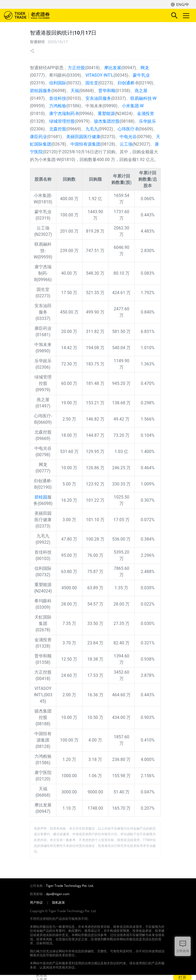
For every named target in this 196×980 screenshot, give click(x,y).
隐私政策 (58, 903)
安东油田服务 (98, 98)
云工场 (126, 144)
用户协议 (36, 903)
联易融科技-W (143, 98)
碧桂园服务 (41, 91)
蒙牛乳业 (141, 75)
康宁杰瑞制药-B (64, 114)
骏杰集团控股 (107, 121)
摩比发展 (113, 68)
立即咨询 (183, 951)
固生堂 (92, 83)
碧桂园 (41, 497)
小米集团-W (133, 106)
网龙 (145, 68)
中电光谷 (128, 137)
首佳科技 (58, 98)
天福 (75, 91)
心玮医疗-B (128, 129)
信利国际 (58, 83)
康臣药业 (38, 137)
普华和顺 (107, 91)
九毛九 (92, 129)
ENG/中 (183, 4)
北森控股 (58, 129)
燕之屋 (141, 91)
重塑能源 (106, 114)
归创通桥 (126, 83)
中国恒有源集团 (85, 144)
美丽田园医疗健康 (83, 137)
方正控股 (76, 68)
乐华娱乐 (147, 121)
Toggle (185, 16)
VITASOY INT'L (99, 75)
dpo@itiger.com (58, 894)
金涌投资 (146, 114)
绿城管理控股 (62, 121)
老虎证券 (35, 15)
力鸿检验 (58, 106)
